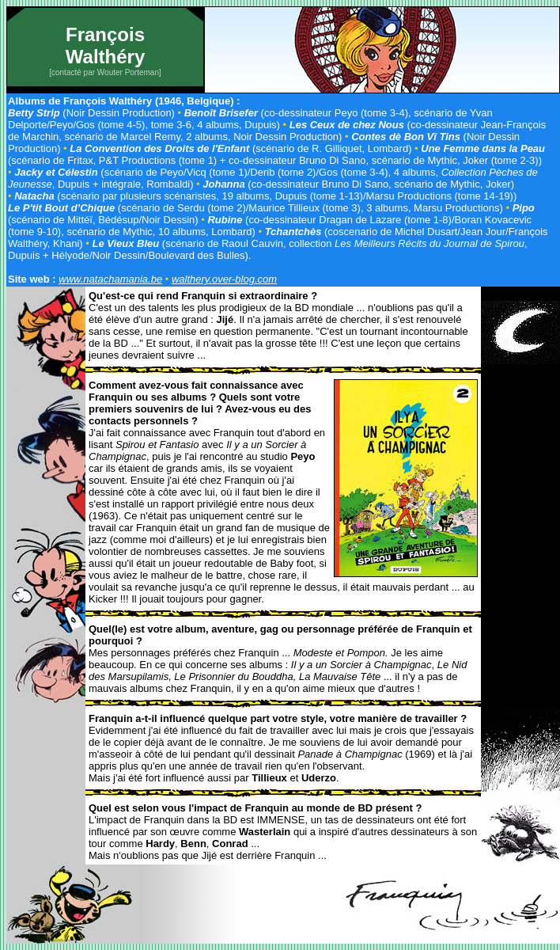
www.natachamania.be (110, 279)
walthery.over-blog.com (224, 279)
